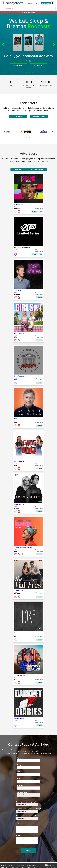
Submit (28, 850)
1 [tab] (24, 72)
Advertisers (18, 65)
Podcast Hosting (31, 865)
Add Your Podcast (39, 116)
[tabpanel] (28, 44)
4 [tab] (32, 72)
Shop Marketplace (36, 170)
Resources (20, 865)
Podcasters (39, 65)
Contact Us (12, 865)
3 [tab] (29, 72)
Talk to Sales (46, 3)
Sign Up (30, 3)
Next (53, 44)
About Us (4, 865)
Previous (4, 44)
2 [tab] (27, 72)
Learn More (18, 116)
